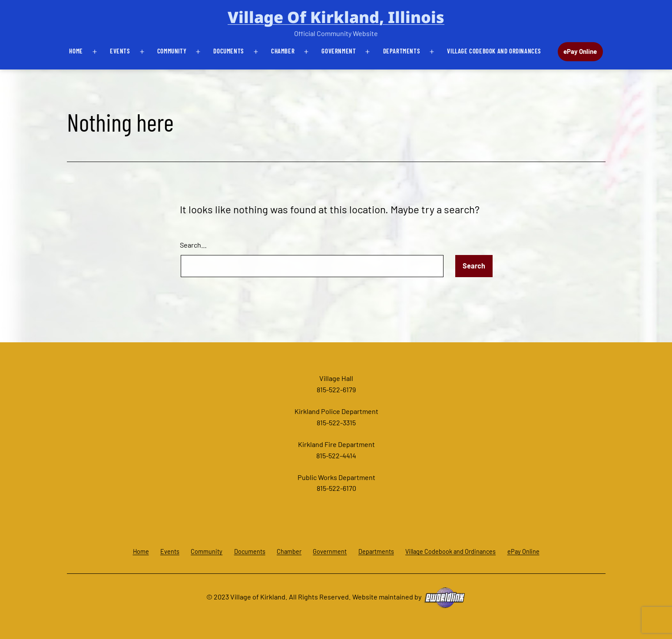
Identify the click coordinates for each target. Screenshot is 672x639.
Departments (402, 51)
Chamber (283, 51)
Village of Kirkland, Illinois (336, 17)
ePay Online (580, 51)
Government (339, 51)
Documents (228, 51)
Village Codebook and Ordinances (494, 51)
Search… (193, 245)
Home (76, 51)
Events (120, 51)
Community (172, 51)
